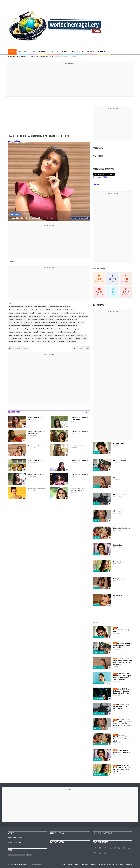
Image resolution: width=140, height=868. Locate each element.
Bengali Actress (59, 342)
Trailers (54, 52)
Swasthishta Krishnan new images (20, 335)
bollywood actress (15, 342)
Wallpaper (129, 864)
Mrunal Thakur (98, 668)
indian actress (82, 335)
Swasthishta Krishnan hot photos (66, 319)
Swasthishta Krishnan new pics (43, 332)
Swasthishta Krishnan (16, 307)
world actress (68, 338)
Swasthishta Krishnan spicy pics (19, 326)
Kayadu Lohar (98, 637)
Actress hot (55, 313)
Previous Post (17, 348)
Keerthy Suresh (99, 775)
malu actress (29, 338)
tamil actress (48, 335)
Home (12, 52)
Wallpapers (103, 52)
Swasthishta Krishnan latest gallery (43, 310)
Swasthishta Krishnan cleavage (39, 313)
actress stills (37, 335)
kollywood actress (81, 338)
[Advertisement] (70, 80)
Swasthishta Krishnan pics (37, 316)
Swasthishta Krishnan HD (41, 329)
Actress (97, 452)
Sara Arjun (97, 759)
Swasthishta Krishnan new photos (20, 332)
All (87, 412)
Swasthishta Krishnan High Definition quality (65, 329)
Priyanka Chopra (99, 713)
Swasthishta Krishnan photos (57, 316)
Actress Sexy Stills (73, 342)
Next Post (82, 348)
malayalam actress (41, 338)
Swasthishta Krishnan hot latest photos (73, 323)
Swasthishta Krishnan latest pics (20, 310)
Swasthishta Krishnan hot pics (79, 316)
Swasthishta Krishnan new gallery (66, 332)
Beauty (29, 855)
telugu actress (59, 335)
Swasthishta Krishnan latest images (73, 313)
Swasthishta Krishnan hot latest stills (21, 323)
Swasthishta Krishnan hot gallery (20, 319)
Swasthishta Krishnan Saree (18, 313)
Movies (91, 52)
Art (23, 855)
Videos (65, 52)
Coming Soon (77, 52)
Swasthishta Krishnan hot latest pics (46, 323)
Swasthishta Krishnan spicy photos (43, 326)
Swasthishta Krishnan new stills (67, 326)
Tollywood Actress (30, 342)
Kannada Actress (55, 338)
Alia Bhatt (97, 729)
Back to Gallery (14, 141)
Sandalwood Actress (45, 342)
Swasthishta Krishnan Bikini (66, 310)
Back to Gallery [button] (16, 214)
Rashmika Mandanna (101, 744)
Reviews (42, 52)
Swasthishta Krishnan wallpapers (20, 329)
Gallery (22, 52)
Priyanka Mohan (99, 652)
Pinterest (96, 185)
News (32, 52)
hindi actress (70, 335)
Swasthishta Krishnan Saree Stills (36, 307)
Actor (18, 855)
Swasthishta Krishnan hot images (43, 319)
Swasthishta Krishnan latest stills (59, 307)
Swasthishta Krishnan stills (18, 316)
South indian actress (16, 338)
